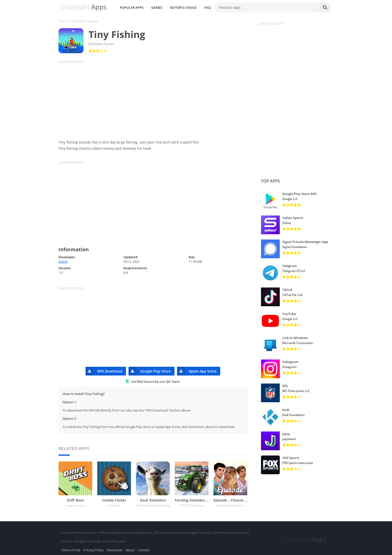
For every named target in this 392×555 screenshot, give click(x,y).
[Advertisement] (156, 99)
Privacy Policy (94, 548)
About (130, 548)
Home (63, 21)
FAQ (249, 7)
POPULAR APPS (173, 7)
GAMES (198, 7)
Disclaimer (115, 548)
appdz (63, 261)
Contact (144, 548)
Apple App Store (197, 371)
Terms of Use (71, 548)
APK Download (104, 371)
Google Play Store (150, 371)
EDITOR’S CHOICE (224, 7)
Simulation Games (84, 21)
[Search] (325, 7)
